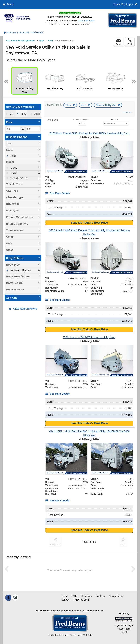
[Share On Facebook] (8, 598)
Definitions (86, 596)
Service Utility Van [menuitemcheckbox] (20, 270)
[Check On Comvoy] (15, 598)
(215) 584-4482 (86, 21)
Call (130, 42)
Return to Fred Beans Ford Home (23, 33)
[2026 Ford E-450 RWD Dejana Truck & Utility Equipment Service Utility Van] (89, 232)
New (69, 105)
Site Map (100, 596)
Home (64, 596)
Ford (84, 105)
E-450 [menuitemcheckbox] (13, 173)
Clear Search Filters (23, 309)
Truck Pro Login (81, 600)
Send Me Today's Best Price (89, 223)
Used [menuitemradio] (36, 114)
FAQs (74, 596)
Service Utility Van (106, 105)
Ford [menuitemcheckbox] (13, 156)
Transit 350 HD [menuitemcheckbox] (19, 178)
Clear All (127, 112)
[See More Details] (57, 193)
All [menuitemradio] (11, 114)
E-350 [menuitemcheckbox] (13, 168)
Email (119, 42)
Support (65, 600)
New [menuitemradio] (23, 114)
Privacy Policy (116, 596)
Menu (8, 4)
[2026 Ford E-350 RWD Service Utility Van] (89, 337)
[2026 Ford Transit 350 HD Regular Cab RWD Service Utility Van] (89, 133)
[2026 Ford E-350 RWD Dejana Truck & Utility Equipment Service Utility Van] (89, 433)
